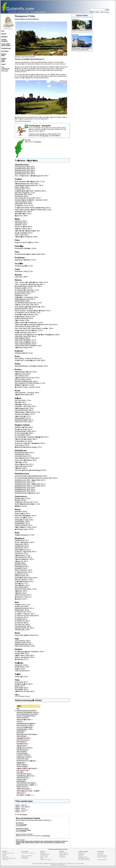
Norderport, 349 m (21, 568)
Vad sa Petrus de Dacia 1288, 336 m (27, 326)
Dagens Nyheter (64, 854)
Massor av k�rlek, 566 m (24, 227)
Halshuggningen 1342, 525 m (25, 299)
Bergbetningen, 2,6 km (23, 499)
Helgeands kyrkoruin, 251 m (24, 608)
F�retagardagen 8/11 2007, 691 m (27, 184)
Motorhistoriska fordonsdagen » (27, 734)
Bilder (3, 67)
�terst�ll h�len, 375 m (23, 214)
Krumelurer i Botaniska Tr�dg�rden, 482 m (30, 443)
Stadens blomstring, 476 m (24, 318)
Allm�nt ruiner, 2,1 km (23, 605)
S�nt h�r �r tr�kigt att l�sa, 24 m (27, 231)
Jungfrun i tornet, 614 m (23, 642)
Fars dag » (20, 772)
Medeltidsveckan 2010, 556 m (25, 488)
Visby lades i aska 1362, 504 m (25, 336)
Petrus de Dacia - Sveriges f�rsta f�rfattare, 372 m (33, 311)
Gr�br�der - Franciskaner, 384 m (27, 297)
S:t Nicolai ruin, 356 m (22, 621)
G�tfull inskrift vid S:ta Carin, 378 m (27, 378)
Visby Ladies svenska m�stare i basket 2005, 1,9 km (33, 210)
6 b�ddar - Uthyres (20, 812)
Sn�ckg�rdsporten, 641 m (24, 582)
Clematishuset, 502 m (22, 454)
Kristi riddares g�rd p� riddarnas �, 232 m (30, 307)
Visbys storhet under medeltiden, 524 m (28, 346)
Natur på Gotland (102, 857)
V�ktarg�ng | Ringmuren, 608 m (26, 237)
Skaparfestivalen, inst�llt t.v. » (27, 785)
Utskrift (30, 19)
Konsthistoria (25, 858)
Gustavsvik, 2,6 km (21, 665)
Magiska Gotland (30, 842)
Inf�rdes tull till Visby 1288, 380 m (27, 305)
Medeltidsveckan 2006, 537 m (25, 482)
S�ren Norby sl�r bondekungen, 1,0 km (29, 322)
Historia (4, 58)
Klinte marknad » (22, 765)
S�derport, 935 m (21, 591)
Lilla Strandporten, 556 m (23, 557)
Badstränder (82, 853)
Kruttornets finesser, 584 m (24, 410)
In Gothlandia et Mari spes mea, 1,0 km (28, 303)
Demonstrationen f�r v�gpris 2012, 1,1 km (30, 181)
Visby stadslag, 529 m (22, 338)
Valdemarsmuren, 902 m (23, 595)
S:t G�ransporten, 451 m (24, 572)
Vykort (3, 64)
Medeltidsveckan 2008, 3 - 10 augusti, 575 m (30, 486)
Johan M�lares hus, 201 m (24, 464)
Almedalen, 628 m (21, 512)
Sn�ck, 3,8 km (20, 669)
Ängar (42, 858)
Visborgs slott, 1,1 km (22, 630)
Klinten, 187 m (20, 686)
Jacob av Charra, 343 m (23, 380)
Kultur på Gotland (102, 856)
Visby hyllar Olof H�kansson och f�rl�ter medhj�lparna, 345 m (37, 335)
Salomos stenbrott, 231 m (24, 525)
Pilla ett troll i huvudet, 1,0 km (25, 646)
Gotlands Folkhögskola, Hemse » (28, 712)
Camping (5, 854)
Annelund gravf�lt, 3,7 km (24, 266)
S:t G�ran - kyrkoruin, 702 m (25, 614)
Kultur (3, 60)
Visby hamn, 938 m (21, 277)
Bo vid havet (23, 824)
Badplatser (43, 853)
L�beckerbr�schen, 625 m (24, 559)
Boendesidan (24, 814)
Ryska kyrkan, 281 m (22, 610)
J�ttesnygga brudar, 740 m (24, 408)
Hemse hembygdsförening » (26, 716)
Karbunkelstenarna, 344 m (24, 644)
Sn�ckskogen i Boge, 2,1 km (25, 317)
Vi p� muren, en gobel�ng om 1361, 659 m (30, 360)
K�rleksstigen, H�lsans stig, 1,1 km (27, 412)
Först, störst (5, 71)
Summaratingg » (22, 753)
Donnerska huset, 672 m (23, 456)
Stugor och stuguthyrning (9, 858)
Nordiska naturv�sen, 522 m (25, 414)
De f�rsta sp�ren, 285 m (24, 684)
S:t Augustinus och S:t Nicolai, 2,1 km (28, 312)
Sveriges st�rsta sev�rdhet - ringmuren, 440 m (31, 200)
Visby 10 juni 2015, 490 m (24, 422)
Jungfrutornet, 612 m (22, 546)
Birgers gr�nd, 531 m (22, 514)
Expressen (62, 856)
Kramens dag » (22, 779)
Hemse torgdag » (22, 766)
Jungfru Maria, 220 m (22, 653)
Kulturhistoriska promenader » (27, 711)
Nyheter (4, 54)
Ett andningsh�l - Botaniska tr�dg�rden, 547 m (32, 437)
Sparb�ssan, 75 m (21, 584)
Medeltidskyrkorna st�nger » (27, 761)
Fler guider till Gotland (84, 860)
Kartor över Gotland (27, 856)
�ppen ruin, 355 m (21, 216)
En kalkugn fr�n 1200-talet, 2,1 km (27, 290)
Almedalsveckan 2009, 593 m (25, 169)
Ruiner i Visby (44, 857)
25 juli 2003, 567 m (21, 682)
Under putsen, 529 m (22, 445)
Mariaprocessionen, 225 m (24, 309)
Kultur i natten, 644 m (22, 187)
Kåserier (37, 842)
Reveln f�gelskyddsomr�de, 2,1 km (27, 504)
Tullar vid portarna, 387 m (24, 202)
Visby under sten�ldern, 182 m (26, 342)
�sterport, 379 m (21, 599)
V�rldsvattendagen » (24, 789)
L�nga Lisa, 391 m (21, 561)
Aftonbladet (62, 857)
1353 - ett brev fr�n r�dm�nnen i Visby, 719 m (31, 282)
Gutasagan (100, 854)
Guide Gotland (6, 45)
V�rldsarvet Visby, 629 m (24, 348)
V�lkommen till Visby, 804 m (25, 691)
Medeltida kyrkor (45, 854)
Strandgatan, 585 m (22, 689)
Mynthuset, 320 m (21, 565)
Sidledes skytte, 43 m (22, 576)
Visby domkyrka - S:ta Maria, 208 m (27, 393)
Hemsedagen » (22, 742)
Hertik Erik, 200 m (21, 221)
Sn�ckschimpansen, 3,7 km (25, 535)
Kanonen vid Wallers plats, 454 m (26, 381)
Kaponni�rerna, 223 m (23, 550)
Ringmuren (23, 19)
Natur (3, 62)
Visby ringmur (44, 856)
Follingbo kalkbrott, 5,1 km (24, 353)
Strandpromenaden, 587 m (24, 420)
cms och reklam (80, 864)
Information (5, 51)
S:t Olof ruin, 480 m (21, 623)
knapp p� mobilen (47, 128)
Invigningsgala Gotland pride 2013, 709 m (29, 185)
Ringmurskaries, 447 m (23, 418)
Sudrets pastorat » (23, 718)
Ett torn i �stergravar (42, 119)
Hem (3, 31)
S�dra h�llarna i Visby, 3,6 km (26, 527)
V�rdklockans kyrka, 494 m (24, 395)
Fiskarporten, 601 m (22, 544)
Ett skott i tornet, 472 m (23, 294)
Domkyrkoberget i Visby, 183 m (25, 431)
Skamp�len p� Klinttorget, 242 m (27, 314)
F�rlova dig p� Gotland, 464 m (26, 439)
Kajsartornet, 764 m (22, 548)
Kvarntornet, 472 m (21, 553)
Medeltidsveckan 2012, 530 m (25, 489)
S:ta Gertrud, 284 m (22, 196)
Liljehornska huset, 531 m (24, 466)
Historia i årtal (29, 841)
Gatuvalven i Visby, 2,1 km (24, 271)
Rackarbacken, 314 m (22, 523)
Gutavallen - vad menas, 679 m (26, 406)
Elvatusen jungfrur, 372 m (24, 288)
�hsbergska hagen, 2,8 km (24, 529)
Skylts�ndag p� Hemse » (26, 776)
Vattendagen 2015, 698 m (24, 204)
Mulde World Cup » (23, 778)
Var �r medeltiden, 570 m (24, 233)
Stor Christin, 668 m (22, 587)
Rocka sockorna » (23, 787)
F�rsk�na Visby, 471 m (23, 404)
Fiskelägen (81, 854)
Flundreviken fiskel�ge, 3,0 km (26, 248)
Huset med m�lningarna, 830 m (26, 460)
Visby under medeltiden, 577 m (25, 340)
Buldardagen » (22, 781)
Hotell (4, 856)
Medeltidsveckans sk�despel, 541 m (27, 493)
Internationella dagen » (24, 774)
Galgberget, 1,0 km (21, 295)
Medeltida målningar (84, 858)
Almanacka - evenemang (28, 853)
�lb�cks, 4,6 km (21, 506)
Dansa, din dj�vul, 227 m (24, 518)
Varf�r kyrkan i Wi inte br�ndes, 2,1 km (29, 330)
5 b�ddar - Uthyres (20, 808)
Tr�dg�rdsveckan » (24, 738)
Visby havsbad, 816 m (22, 671)
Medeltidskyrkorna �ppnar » (26, 723)
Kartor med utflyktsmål (46, 842)
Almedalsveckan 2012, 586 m (25, 172)
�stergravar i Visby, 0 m (23, 597)
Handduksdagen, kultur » (25, 729)
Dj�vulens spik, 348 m (23, 374)
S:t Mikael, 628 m (21, 619)
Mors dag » (20, 733)
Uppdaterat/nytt (6, 68)
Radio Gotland (63, 853)
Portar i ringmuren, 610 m (24, 570)
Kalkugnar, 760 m (21, 225)
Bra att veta (100, 853)
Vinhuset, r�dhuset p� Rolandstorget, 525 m (31, 470)
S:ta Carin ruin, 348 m (22, 624)
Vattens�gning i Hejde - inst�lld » (28, 791)
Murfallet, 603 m (20, 563)
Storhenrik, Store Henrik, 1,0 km (26, 589)
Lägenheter (5, 857)
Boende (4, 34)
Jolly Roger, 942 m (21, 223)
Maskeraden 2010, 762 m (24, 194)
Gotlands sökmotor (102, 860)
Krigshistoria (57, 841)
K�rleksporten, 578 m (22, 555)
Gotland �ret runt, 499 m (23, 441)
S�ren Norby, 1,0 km (22, 320)
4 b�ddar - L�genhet (21, 805)
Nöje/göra (4, 37)
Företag (4, 40)
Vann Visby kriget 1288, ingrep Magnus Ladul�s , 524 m (34, 328)
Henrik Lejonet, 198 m (22, 301)
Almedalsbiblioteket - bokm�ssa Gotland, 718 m (31, 366)
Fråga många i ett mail (8, 853)
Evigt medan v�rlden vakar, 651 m (27, 635)
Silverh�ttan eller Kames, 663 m (26, 578)
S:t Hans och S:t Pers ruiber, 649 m (27, 616)
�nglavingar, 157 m (22, 659)
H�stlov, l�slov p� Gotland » (27, 768)
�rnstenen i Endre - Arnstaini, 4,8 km (28, 387)
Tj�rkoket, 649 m (21, 468)
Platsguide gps (6, 48)
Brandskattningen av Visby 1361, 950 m (28, 286)
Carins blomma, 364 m (23, 641)
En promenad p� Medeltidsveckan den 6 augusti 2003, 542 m (36, 478)
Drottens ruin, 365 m (22, 607)
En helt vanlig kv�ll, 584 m (24, 433)
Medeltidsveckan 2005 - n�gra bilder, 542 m (30, 480)
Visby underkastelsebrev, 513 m (26, 344)
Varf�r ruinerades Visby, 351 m (26, 333)
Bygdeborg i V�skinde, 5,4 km (25, 260)
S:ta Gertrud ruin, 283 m (23, 626)
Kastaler (81, 856)
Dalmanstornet (37, 76)
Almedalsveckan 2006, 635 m (25, 167)
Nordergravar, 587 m (22, 567)
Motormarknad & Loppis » (25, 725)
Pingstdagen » (22, 731)
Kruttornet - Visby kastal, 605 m (26, 552)
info (105, 12)
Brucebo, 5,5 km (20, 500)
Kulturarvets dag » (23, 759)
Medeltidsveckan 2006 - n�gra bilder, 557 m (30, 484)
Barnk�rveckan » (23, 744)
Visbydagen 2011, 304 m (23, 212)
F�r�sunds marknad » (25, 748)
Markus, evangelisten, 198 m (25, 657)
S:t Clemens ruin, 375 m (23, 612)
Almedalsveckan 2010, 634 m (25, 170)
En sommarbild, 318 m (22, 435)
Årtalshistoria (25, 857)
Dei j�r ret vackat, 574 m (23, 429)
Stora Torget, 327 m (22, 688)
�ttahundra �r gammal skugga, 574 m (28, 447)
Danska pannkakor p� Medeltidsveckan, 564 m (31, 476)
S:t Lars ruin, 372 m (22, 617)
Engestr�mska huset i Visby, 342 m (27, 458)
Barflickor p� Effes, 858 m (24, 427)
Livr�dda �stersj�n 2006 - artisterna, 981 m (31, 191)
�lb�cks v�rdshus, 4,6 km (25, 385)
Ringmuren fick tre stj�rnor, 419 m (27, 242)
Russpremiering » (23, 750)
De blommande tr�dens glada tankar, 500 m (30, 254)
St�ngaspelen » (22, 746)
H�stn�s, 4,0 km (21, 462)
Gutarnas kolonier (49, 841)
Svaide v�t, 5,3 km (21, 677)
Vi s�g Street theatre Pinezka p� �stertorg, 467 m (33, 208)
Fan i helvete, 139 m (22, 376)
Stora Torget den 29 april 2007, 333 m (28, 198)
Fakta (3, 56)
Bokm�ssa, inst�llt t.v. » (25, 795)
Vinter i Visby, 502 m (22, 235)
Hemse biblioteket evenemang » (28, 714)
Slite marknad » (22, 751)
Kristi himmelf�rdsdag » (25, 727)
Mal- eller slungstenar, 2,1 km (25, 193)
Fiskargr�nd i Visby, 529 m (24, 520)
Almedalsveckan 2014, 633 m (25, 174)
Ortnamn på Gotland (46, 860)
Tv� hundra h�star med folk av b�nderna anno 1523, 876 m (36, 325)
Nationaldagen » (22, 736)
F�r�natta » (21, 763)
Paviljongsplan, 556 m (22, 522)
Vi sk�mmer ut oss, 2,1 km (24, 206)
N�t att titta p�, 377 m (23, 416)
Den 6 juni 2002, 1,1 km (23, 400)
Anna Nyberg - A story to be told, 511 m (28, 358)
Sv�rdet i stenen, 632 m (23, 229)
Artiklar (23, 842)
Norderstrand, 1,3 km (22, 667)
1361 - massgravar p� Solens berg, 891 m (30, 284)
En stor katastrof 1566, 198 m (25, 292)
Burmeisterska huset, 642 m (24, 453)
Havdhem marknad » (24, 755)
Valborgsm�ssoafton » (24, 720)
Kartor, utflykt (6, 44)
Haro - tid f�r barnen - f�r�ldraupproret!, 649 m (32, 176)
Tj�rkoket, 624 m (21, 593)
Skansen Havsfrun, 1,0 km (24, 580)
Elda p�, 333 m (20, 402)
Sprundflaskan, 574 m (22, 585)
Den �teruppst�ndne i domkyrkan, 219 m (29, 652)
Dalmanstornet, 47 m (22, 540)
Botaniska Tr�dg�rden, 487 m (26, 516)
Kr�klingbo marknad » (24, 757)
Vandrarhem (6, 860)
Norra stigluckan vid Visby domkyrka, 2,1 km (30, 383)
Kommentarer (5, 70)
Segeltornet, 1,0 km (21, 574)
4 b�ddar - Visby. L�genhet (23, 807)
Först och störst (20, 841)
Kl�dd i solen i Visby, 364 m (25, 655)
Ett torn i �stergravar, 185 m (25, 542)
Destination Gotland (24, 696)
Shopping (4, 41)
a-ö (108, 12)
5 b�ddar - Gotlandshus (21, 810)
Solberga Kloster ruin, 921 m (25, 628)
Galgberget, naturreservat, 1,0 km (26, 502)
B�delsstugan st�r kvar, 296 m (26, 372)
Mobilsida (36, 19)
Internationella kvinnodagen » (27, 783)
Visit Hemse (45, 136)
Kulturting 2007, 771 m (23, 189)
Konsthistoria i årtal (38, 841)
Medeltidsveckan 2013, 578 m (25, 491)
